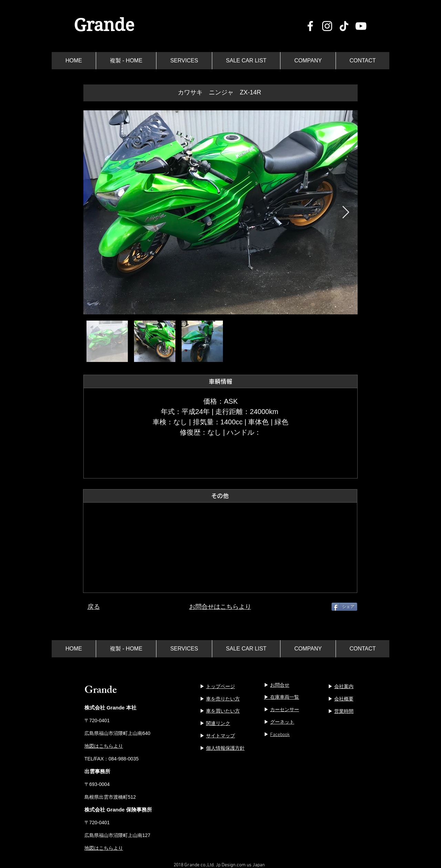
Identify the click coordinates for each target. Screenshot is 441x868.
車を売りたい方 (223, 699)
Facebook (280, 735)
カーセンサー (285, 709)
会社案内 (344, 686)
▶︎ (277, 685)
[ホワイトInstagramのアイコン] (327, 26)
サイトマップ (220, 736)
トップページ (220, 686)
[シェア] (344, 607)
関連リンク (218, 723)
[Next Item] (346, 213)
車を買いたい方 (223, 711)
